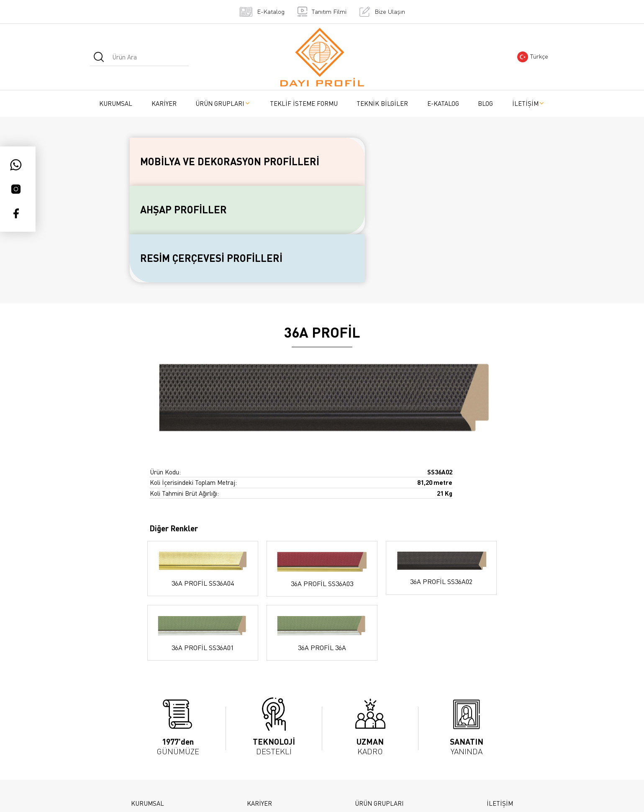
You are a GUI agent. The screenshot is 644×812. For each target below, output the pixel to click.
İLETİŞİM (529, 103)
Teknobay (408, 797)
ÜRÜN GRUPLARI (223, 103)
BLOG (485, 103)
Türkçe (533, 57)
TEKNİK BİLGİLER (382, 103)
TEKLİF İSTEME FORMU (304, 103)
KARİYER (164, 103)
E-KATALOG (443, 103)
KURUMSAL (116, 103)
